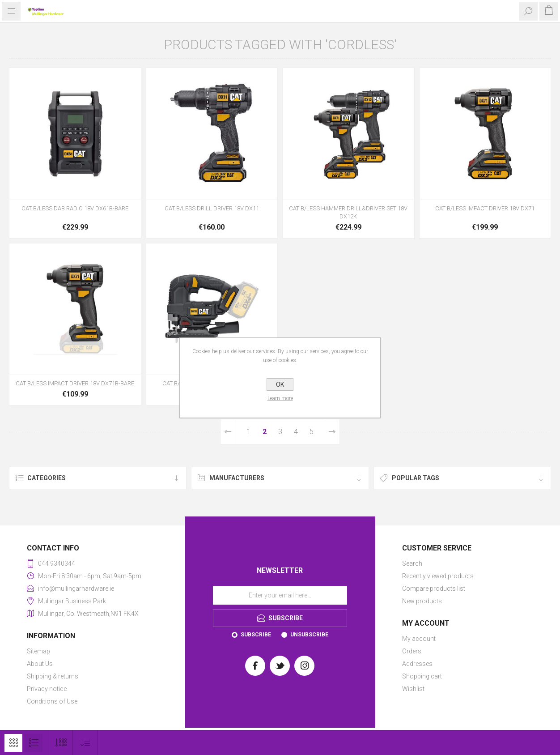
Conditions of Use (52, 701)
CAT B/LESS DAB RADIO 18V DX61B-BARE (75, 208)
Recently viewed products (438, 576)
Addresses (417, 664)
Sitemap (38, 651)
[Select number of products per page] (61, 743)
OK (280, 384)
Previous (228, 432)
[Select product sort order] (85, 743)
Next (332, 432)
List (34, 743)
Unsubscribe (309, 635)
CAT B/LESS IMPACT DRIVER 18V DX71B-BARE (75, 383)
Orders (412, 651)
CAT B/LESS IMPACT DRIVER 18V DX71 (485, 208)
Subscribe (256, 635)
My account (419, 639)
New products (422, 601)
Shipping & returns (53, 676)
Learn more (280, 398)
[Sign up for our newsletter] (280, 595)
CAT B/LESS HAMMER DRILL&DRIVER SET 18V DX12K (348, 212)
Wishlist (413, 689)
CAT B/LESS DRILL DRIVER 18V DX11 (212, 208)
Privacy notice (47, 689)
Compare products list (434, 589)
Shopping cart (422, 676)
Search (412, 563)
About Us (40, 664)
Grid (13, 743)
